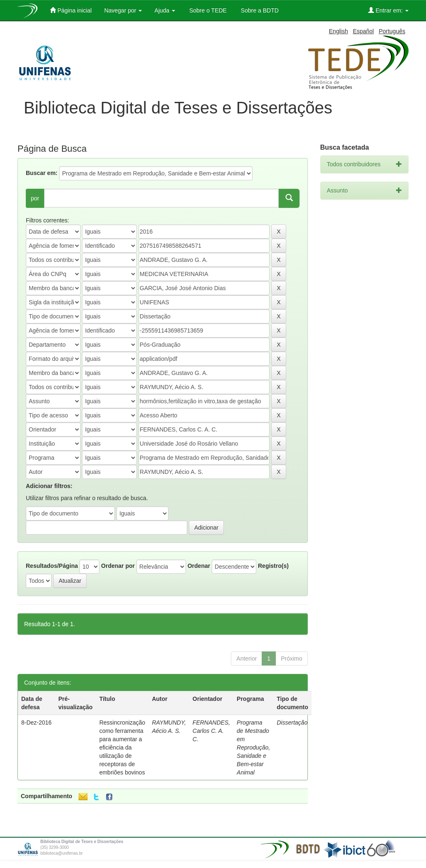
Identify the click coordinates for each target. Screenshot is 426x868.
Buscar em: (42, 173)
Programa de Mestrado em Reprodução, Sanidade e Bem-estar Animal (253, 747)
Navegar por (123, 10)
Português (392, 31)
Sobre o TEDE (207, 10)
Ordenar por (118, 566)
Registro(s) (273, 566)
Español (363, 31)
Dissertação (292, 723)
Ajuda (165, 10)
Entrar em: (388, 10)
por (35, 198)
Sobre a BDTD (259, 10)
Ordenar (199, 566)
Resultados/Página (52, 566)
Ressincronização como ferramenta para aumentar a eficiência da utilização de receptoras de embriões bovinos (123, 747)
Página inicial (71, 10)
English (339, 31)
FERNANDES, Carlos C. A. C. (211, 731)
